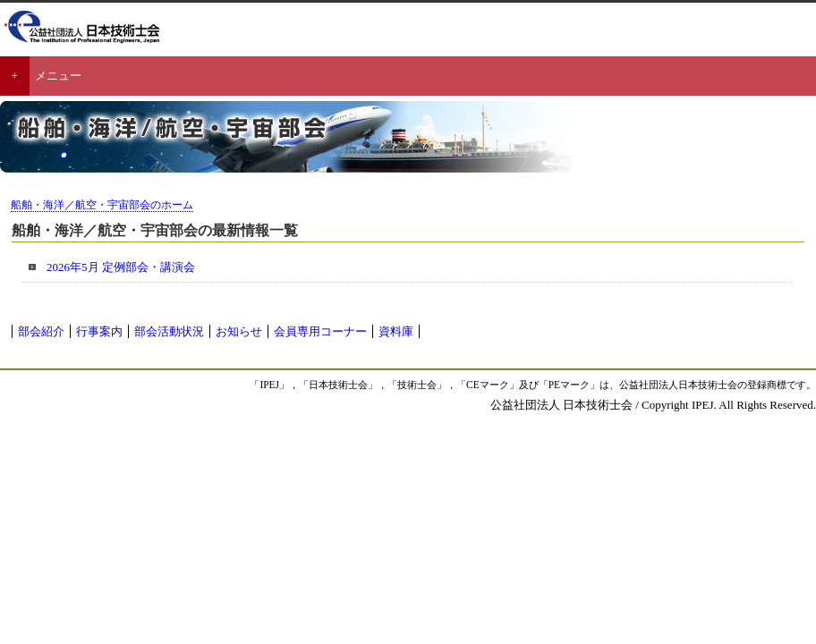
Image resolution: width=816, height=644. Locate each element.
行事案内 (99, 331)
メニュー (58, 76)
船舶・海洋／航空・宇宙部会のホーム (102, 205)
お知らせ (239, 331)
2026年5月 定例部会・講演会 (121, 267)
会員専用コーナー (320, 331)
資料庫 (396, 331)
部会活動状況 (169, 331)
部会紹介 (41, 331)
